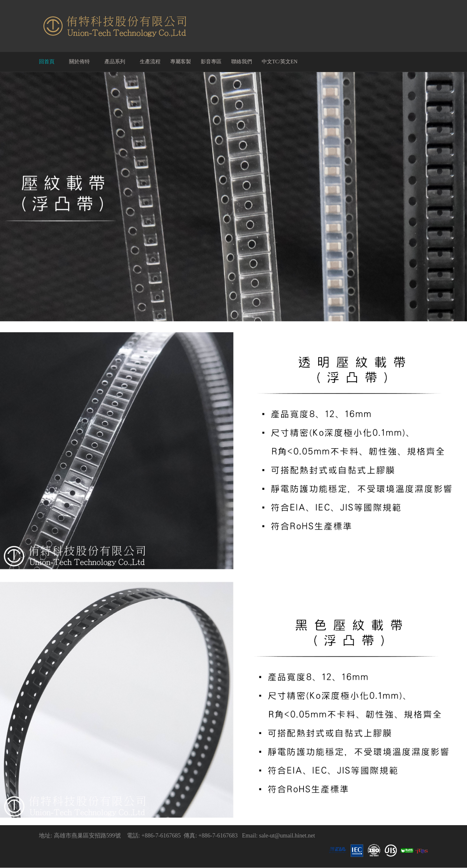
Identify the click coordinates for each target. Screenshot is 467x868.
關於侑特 (79, 62)
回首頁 (47, 62)
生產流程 (150, 62)
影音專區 (211, 62)
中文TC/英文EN (280, 62)
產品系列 (115, 62)
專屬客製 (181, 62)
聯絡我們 (242, 62)
